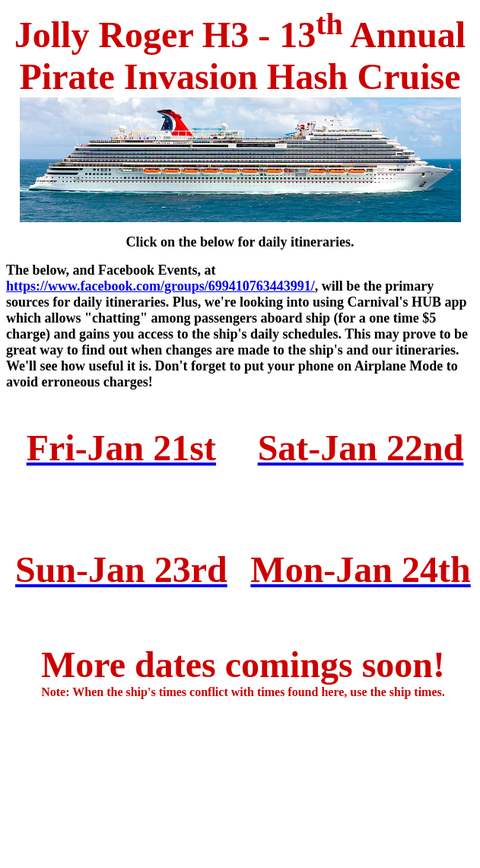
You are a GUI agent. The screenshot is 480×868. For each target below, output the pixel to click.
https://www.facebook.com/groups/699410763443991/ (161, 286)
